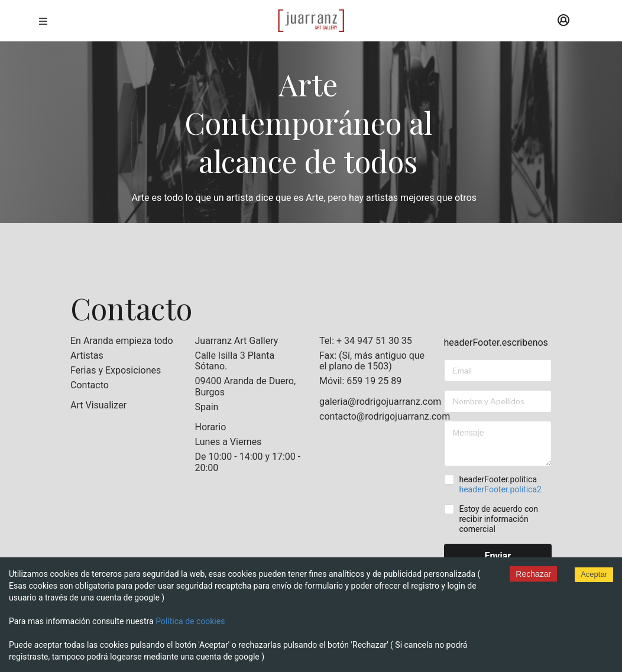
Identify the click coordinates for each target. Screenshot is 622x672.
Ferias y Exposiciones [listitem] (116, 370)
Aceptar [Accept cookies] (594, 574)
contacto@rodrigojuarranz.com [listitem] (373, 416)
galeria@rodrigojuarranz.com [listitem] (373, 402)
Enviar (498, 556)
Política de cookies (190, 621)
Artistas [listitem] (87, 356)
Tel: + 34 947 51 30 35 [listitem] (366, 341)
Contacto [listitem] (90, 385)
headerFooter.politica (500, 484)
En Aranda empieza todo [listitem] (122, 341)
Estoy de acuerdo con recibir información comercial (498, 519)
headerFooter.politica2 (500, 489)
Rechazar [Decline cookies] (533, 574)
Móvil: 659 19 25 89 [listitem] (360, 381)
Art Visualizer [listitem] (98, 405)
